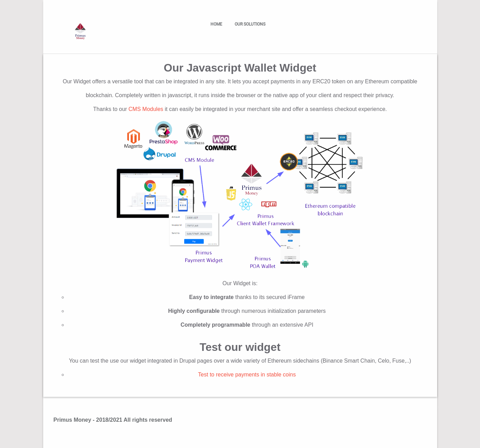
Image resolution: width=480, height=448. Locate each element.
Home (216, 24)
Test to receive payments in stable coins (247, 375)
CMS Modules (146, 109)
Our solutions (252, 24)
